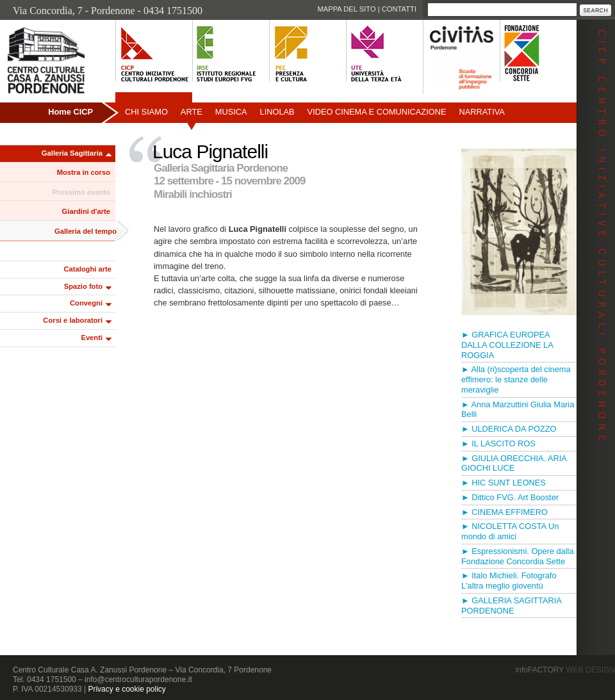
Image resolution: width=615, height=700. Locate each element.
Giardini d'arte (86, 211)
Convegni (86, 303)
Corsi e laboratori (73, 320)
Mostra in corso (84, 172)
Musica (231, 112)
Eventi (92, 338)
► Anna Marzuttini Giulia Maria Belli (518, 410)
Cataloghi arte (87, 269)
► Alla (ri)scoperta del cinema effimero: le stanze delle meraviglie (516, 379)
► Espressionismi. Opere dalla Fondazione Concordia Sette (518, 556)
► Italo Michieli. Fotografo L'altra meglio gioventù (509, 581)
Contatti (399, 9)
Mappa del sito (346, 9)
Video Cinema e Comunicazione (377, 112)
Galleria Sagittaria (72, 153)
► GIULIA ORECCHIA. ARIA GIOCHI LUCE (514, 463)
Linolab (277, 112)
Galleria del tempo (86, 231)
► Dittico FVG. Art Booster (510, 497)
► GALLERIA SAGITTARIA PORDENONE (511, 606)
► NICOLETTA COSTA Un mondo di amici (510, 531)
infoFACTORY (565, 670)
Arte (192, 112)
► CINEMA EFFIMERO (504, 512)
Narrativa (481, 112)
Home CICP (70, 112)
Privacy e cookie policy (127, 689)
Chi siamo (146, 112)
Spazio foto (83, 286)
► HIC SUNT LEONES (504, 483)
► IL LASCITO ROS (498, 444)
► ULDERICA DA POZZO (509, 429)
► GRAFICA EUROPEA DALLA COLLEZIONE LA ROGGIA (507, 345)
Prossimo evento (81, 192)
